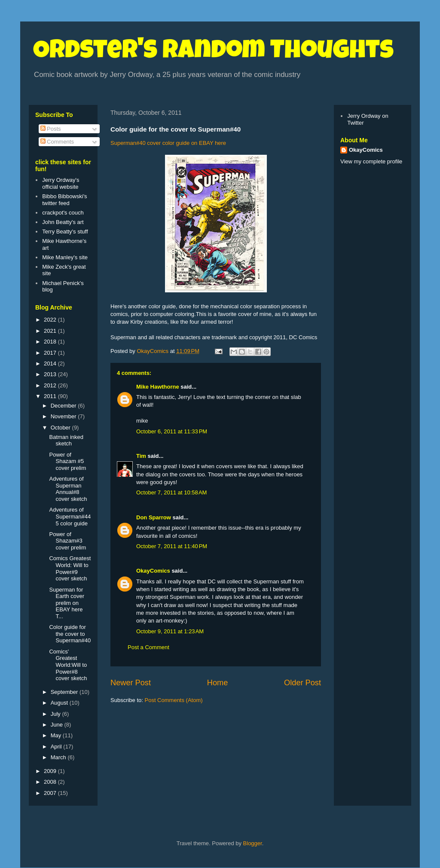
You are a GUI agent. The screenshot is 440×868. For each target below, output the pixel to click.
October (61, 428)
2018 (51, 342)
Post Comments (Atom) (174, 700)
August (60, 703)
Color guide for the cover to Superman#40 (70, 634)
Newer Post (131, 683)
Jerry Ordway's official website (61, 183)
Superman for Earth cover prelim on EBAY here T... (66, 603)
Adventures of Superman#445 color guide (70, 516)
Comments (57, 142)
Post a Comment (148, 647)
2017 (51, 353)
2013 (51, 374)
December (64, 406)
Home (218, 683)
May (57, 735)
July (57, 714)
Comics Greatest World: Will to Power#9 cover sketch (70, 568)
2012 (51, 385)
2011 (51, 396)
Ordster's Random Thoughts (213, 52)
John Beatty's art (63, 222)
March (59, 757)
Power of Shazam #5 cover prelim (67, 461)
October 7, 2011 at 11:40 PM (172, 546)
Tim (141, 456)
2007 (51, 793)
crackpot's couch (63, 213)
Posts (51, 129)
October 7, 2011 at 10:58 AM (171, 492)
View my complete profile (371, 161)
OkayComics (153, 571)
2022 (51, 320)
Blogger (253, 843)
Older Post (302, 683)
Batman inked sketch (66, 440)
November (64, 416)
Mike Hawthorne (158, 387)
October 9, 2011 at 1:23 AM (170, 631)
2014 (51, 363)
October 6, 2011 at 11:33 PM (172, 431)
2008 (51, 782)
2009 (51, 771)
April (57, 747)
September (65, 692)
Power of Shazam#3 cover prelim (67, 541)
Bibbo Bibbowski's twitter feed (64, 200)
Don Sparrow (154, 517)
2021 (51, 331)
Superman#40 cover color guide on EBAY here (168, 143)
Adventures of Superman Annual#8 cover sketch (68, 489)
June (58, 725)
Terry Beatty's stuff (65, 232)
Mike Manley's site (65, 257)
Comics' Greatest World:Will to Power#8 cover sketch (68, 665)
